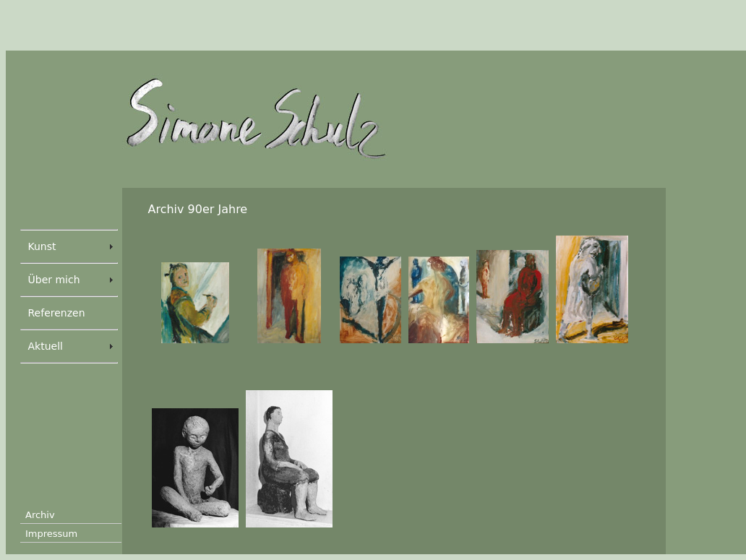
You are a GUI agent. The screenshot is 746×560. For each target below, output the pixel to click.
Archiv (40, 515)
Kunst (42, 246)
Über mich (54, 280)
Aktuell (46, 346)
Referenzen (57, 313)
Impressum (51, 534)
